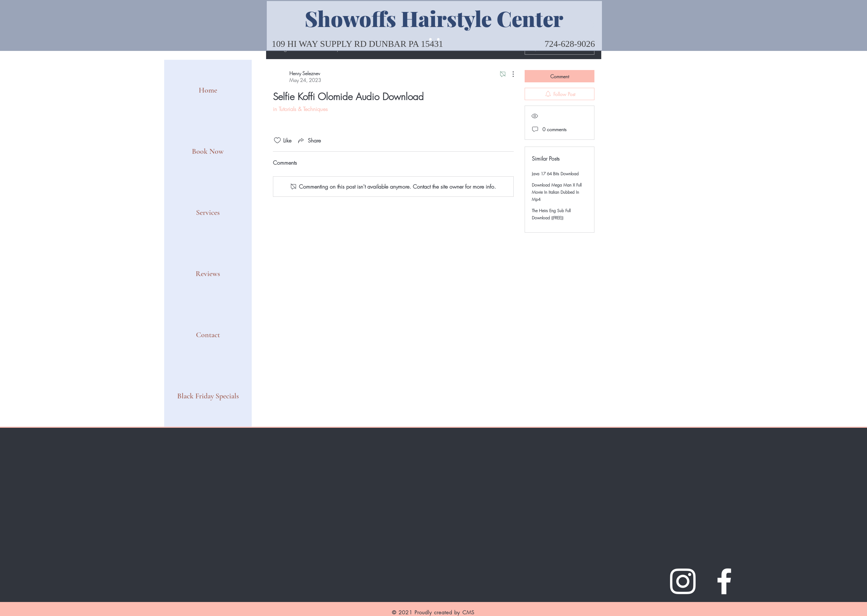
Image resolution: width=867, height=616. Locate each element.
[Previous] (276, 26)
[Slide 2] (438, 39)
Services (208, 213)
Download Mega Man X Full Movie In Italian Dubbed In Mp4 (557, 192)
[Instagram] (683, 581)
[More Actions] (510, 74)
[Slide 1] (430, 39)
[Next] (592, 26)
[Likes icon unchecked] (277, 140)
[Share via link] (309, 140)
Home (208, 90)
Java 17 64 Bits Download (555, 174)
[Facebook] (724, 581)
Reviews (208, 274)
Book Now (208, 151)
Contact (208, 335)
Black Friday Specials (208, 396)
